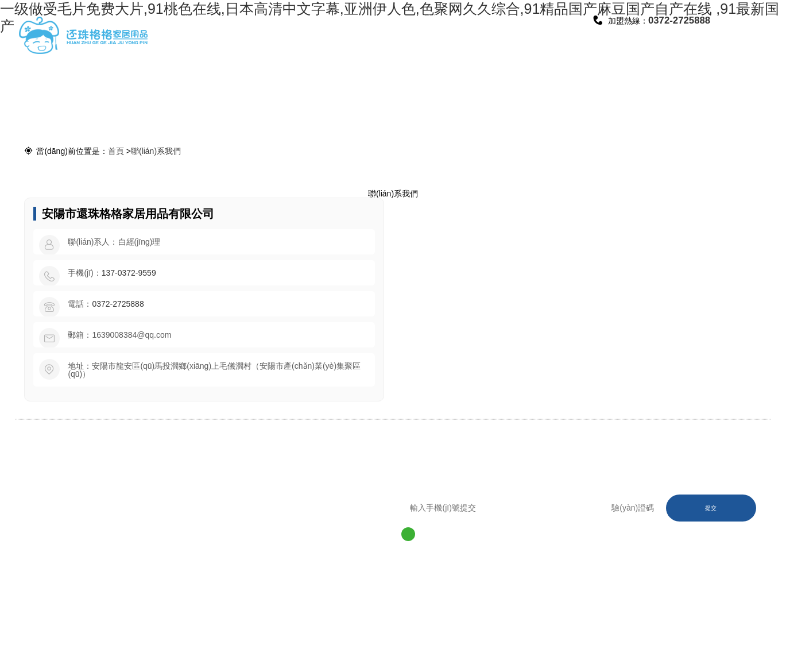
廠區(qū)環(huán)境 (373, 34)
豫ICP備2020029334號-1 (204, 616)
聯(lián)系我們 (554, 34)
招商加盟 (433, 18)
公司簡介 (253, 18)
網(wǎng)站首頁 (192, 34)
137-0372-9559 (129, 273)
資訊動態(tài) (494, 18)
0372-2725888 (118, 304)
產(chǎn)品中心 (313, 34)
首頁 (116, 151)
